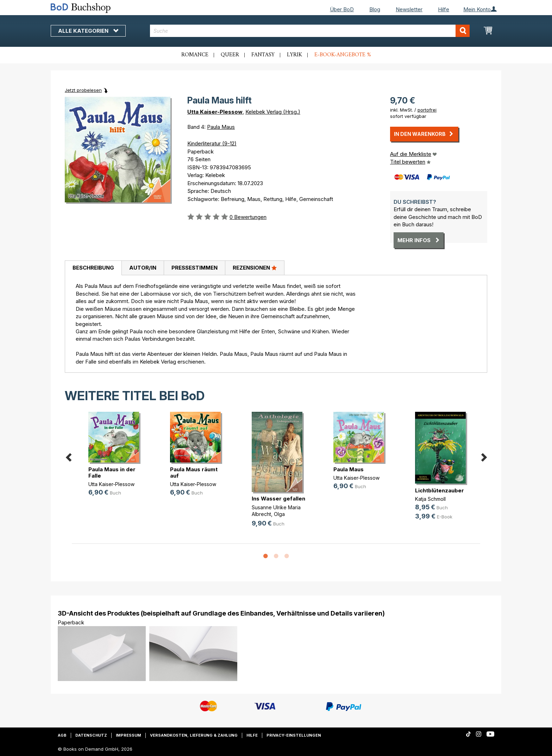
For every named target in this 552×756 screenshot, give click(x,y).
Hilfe (444, 9)
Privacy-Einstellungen (294, 735)
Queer (230, 55)
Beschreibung (93, 268)
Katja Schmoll (430, 499)
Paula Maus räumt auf (194, 472)
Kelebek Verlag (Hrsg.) (273, 112)
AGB (62, 735)
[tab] (93, 268)
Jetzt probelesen (83, 90)
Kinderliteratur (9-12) (212, 143)
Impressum (128, 735)
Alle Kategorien (88, 31)
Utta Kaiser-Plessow (215, 112)
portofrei (427, 110)
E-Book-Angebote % (343, 55)
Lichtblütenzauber (440, 490)
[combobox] (310, 31)
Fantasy (263, 55)
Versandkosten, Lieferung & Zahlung (194, 735)
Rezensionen (255, 267)
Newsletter (409, 9)
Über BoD (342, 9)
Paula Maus (221, 127)
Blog (375, 9)
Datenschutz (91, 735)
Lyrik (294, 55)
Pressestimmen (195, 268)
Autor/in (143, 268)
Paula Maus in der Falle (112, 472)
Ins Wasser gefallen (278, 499)
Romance (195, 55)
